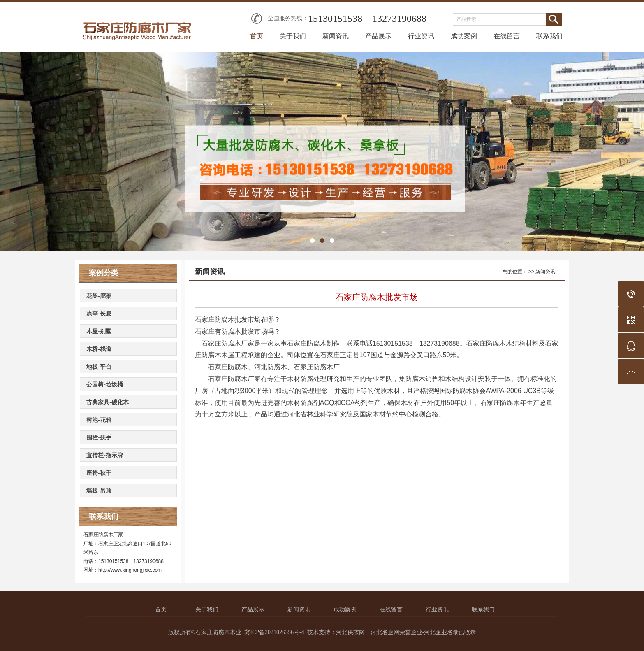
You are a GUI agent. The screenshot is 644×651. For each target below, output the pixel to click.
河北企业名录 (441, 632)
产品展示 (378, 36)
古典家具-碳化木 (108, 402)
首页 (257, 36)
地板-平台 (99, 367)
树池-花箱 (99, 420)
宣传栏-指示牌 (105, 455)
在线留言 (507, 36)
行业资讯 (421, 36)
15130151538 (335, 19)
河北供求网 (350, 632)
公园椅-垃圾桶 (105, 384)
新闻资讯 (336, 36)
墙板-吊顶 (99, 491)
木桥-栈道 (99, 349)
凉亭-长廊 (99, 314)
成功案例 (464, 36)
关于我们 (293, 36)
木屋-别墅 (99, 331)
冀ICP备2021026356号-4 (274, 632)
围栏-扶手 (99, 437)
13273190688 (399, 19)
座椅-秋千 (99, 473)
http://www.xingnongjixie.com (130, 570)
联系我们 (549, 36)
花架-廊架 (99, 296)
